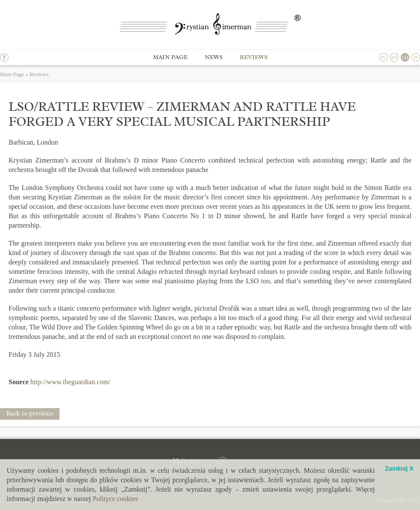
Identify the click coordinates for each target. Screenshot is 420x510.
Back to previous (30, 414)
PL (384, 58)
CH (405, 58)
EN (394, 58)
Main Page (12, 74)
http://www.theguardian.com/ (70, 382)
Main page (170, 57)
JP (416, 58)
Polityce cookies (115, 499)
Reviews (254, 57)
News (214, 57)
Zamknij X (399, 469)
